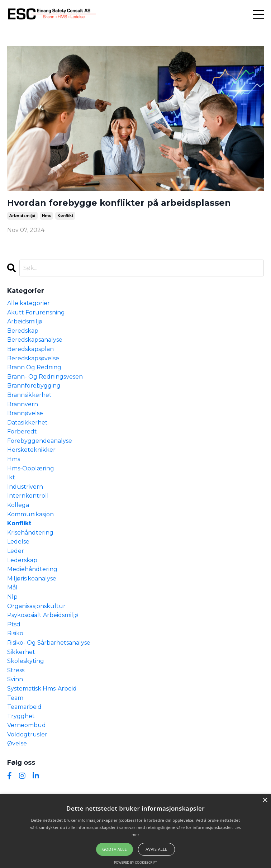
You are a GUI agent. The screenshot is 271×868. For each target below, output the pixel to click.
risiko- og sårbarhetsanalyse (49, 643)
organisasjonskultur (36, 606)
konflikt (65, 216)
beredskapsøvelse (33, 358)
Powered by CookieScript (135, 862)
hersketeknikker (31, 450)
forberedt (22, 431)
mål (12, 587)
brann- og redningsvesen (45, 377)
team (15, 698)
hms (46, 216)
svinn (15, 679)
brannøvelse (25, 413)
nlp (12, 597)
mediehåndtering (32, 569)
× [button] (265, 800)
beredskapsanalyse (35, 340)
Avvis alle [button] (156, 849)
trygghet (21, 716)
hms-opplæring (31, 468)
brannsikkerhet (29, 395)
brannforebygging (34, 386)
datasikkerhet (27, 423)
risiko (15, 633)
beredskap (23, 331)
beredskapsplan (30, 349)
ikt (11, 477)
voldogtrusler (27, 734)
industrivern (25, 487)
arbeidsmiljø (22, 216)
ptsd (14, 624)
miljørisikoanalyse (32, 578)
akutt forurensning (36, 312)
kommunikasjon (30, 514)
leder (16, 551)
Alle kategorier (28, 303)
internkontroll (28, 496)
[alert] (135, 831)
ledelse (18, 542)
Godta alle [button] (115, 849)
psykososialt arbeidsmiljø (43, 615)
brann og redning (34, 367)
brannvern (23, 404)
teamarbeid (24, 707)
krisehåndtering (30, 533)
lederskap (22, 560)
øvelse (17, 743)
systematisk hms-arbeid (42, 689)
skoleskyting (26, 661)
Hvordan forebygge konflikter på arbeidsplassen (119, 203)
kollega (18, 505)
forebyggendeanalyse (40, 441)
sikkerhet (21, 652)
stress (16, 670)
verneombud (27, 725)
